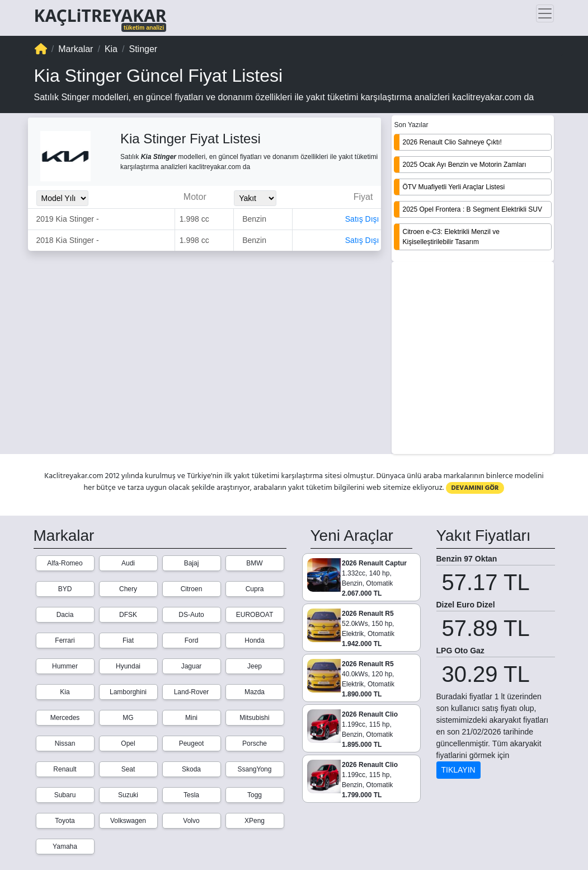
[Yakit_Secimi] (255, 198)
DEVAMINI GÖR (475, 488)
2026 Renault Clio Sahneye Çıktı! (452, 142)
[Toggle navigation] (545, 13)
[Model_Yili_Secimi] (62, 198)
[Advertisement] (473, 359)
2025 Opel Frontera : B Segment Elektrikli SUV (472, 209)
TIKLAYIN (458, 770)
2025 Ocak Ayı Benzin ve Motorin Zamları (464, 165)
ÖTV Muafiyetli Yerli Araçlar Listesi (453, 187)
